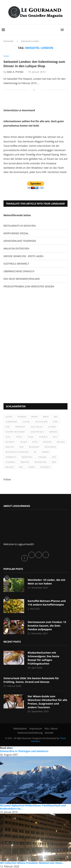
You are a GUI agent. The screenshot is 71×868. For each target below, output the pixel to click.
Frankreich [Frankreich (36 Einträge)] (20, 427)
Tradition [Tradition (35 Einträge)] (25, 462)
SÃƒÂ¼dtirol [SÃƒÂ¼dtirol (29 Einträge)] (27, 457)
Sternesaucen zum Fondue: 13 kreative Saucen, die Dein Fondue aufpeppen (47, 626)
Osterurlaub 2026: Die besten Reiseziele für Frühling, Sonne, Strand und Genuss (31, 680)
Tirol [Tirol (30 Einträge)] (54, 457)
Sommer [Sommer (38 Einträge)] (45, 452)
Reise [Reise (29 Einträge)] (21, 447)
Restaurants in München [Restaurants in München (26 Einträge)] (17, 452)
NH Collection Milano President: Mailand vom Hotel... (32, 863)
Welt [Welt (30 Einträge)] (21, 467)
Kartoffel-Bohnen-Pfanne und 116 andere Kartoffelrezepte (47, 603)
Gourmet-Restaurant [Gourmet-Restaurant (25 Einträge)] (15, 432)
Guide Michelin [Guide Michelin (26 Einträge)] (37, 432)
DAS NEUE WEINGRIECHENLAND (22, 279)
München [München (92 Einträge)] (10, 447)
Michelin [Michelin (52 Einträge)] (61, 442)
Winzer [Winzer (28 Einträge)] (32, 467)
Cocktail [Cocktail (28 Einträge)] (26, 422)
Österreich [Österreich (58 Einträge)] (45, 467)
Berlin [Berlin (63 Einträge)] (46, 417)
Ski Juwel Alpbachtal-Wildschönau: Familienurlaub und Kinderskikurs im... (33, 807)
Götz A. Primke (15, 72)
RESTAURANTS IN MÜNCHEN (20, 226)
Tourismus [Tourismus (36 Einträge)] (10, 462)
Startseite (8, 41)
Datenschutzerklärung (30, 733)
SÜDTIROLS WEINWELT (16, 264)
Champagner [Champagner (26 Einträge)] (11, 422)
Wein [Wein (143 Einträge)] (54, 462)
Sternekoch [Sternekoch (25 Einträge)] (11, 457)
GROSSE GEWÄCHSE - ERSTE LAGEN (23, 256)
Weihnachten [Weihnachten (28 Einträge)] (41, 462)
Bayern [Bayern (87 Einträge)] (35, 417)
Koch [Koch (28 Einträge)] (55, 437)
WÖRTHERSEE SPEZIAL (16, 233)
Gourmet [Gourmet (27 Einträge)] (52, 427)
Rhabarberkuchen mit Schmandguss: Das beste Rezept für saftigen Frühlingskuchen (43, 658)
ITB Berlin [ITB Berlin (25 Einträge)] (43, 437)
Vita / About (51, 728)
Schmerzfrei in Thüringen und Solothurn (24, 751)
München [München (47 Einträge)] (47, 442)
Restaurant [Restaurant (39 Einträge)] (34, 447)
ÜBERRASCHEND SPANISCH (19, 271)
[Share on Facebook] (34, 90)
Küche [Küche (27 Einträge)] (35, 442)
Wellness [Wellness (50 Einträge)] (10, 467)
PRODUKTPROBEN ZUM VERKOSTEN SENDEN (29, 286)
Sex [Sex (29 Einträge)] (35, 452)
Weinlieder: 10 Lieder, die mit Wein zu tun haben (46, 582)
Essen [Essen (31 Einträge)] (55, 422)
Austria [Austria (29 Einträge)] (9, 417)
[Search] (68, 30)
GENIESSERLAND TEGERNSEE (20, 241)
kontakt (49, 733)
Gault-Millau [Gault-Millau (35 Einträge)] (37, 427)
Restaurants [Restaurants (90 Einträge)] (50, 447)
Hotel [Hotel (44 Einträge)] (8, 437)
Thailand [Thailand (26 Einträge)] (42, 457)
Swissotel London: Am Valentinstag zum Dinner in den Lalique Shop (34, 64)
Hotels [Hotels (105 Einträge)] (19, 437)
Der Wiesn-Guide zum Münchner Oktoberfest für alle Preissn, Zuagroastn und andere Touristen (47, 702)
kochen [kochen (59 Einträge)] (24, 442)
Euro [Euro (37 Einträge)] (8, 427)
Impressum (36, 728)
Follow (7, 479)
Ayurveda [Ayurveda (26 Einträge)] (22, 417)
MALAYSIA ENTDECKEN (16, 248)
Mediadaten (20, 728)
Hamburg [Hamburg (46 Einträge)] (53, 432)
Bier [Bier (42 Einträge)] (56, 417)
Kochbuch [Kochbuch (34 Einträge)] (10, 442)
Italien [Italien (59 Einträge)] (31, 437)
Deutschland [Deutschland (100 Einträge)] (41, 422)
